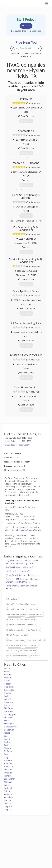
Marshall (8, 782)
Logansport (9, 702)
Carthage (8, 745)
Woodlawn (9, 797)
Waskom (8, 794)
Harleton (8, 763)
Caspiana (8, 810)
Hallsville (8, 760)
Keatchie (8, 696)
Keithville (8, 699)
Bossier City (9, 730)
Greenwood (9, 690)
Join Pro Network (22, 833)
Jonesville (8, 773)
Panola (7, 785)
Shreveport (9, 724)
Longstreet (9, 705)
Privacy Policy (38, 836)
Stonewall (8, 717)
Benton (7, 671)
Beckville (8, 742)
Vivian (7, 721)
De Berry (8, 751)
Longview (8, 739)
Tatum (7, 791)
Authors (36, 839)
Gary (6, 757)
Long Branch (10, 779)
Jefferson (8, 770)
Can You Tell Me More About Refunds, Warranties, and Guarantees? (22, 580)
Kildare (7, 733)
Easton (7, 754)
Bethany (8, 675)
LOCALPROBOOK (17, 3)
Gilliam (7, 681)
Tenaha (7, 803)
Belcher (7, 668)
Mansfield (8, 711)
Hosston (8, 693)
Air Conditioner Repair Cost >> (17, 445)
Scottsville (8, 788)
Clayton (7, 748)
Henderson (9, 767)
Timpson (8, 806)
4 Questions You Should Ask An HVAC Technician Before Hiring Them (22, 562)
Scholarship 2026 (39, 833)
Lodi (6, 736)
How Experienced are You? (18, 571)
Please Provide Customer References (22, 575)
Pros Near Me (9, 839)
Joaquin (7, 800)
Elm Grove (9, 708)
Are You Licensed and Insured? (19, 567)
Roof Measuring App (23, 839)
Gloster (7, 684)
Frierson (8, 678)
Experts (18, 836)
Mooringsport (10, 714)
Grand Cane (9, 687)
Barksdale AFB (10, 727)
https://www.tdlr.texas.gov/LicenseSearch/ (23, 530)
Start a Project (9, 842)
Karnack (8, 776)
